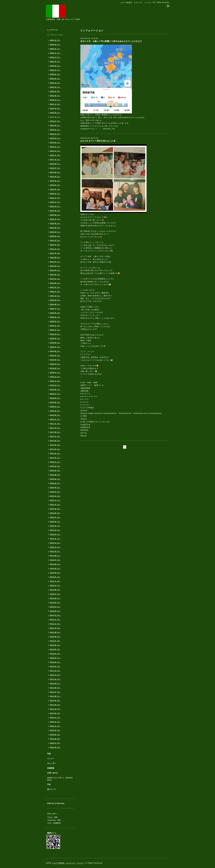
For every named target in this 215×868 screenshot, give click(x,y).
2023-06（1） (55, 172)
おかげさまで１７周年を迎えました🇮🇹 (98, 141)
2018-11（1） (55, 381)
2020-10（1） (55, 296)
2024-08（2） (55, 117)
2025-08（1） (55, 66)
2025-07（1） (55, 70)
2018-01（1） (55, 419)
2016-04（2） (55, 488)
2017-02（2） (55, 453)
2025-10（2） (55, 62)
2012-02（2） (55, 662)
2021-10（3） (55, 253)
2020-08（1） (55, 304)
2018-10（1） (55, 385)
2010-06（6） (55, 747)
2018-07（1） (55, 394)
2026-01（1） (55, 49)
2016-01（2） (55, 496)
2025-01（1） (55, 96)
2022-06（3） (55, 223)
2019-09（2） (55, 338)
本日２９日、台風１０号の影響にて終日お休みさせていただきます (111, 41)
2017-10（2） (55, 428)
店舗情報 (51, 768)
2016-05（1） (55, 483)
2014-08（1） (55, 556)
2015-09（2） (55, 509)
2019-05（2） (55, 355)
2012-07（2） (55, 641)
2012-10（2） (55, 628)
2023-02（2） (55, 189)
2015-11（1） (55, 500)
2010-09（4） (55, 735)
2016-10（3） (55, 466)
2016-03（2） (55, 492)
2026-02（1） (55, 45)
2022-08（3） (55, 215)
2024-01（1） (55, 147)
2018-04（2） (55, 407)
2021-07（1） (55, 262)
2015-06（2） (55, 522)
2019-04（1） (55, 360)
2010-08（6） (55, 739)
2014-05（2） (55, 568)
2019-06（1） (55, 351)
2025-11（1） (55, 57)
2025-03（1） (55, 87)
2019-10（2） (55, 334)
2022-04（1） (55, 232)
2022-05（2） (55, 228)
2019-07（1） (55, 347)
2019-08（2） (55, 343)
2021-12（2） (55, 249)
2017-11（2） (55, 424)
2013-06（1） (55, 598)
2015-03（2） (55, 534)
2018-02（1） (55, 415)
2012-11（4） (55, 624)
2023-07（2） (55, 168)
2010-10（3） (55, 730)
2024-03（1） (55, 138)
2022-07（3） (55, 219)
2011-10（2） (55, 679)
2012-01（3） (55, 666)
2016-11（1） (55, 462)
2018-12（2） (55, 377)
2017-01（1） (55, 458)
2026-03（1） (55, 40)
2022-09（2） (55, 211)
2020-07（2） (55, 309)
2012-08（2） (55, 637)
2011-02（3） (55, 713)
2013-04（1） (55, 607)
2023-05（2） (55, 177)
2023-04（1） (55, 181)
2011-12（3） (55, 671)
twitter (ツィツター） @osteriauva (60, 779)
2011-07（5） (55, 692)
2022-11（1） (55, 202)
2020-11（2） (55, 292)
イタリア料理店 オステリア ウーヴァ (68, 863)
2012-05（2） (55, 649)
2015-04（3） (55, 530)
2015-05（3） (55, 526)
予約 (49, 784)
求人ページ (52, 789)
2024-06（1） (55, 125)
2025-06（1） (55, 74)
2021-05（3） (55, 270)
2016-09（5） (55, 470)
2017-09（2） (55, 432)
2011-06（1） (55, 696)
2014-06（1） (55, 564)
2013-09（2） (55, 590)
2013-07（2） (55, 594)
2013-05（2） (55, 603)
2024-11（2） (55, 104)
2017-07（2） (55, 436)
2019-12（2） (55, 326)
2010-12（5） (55, 722)
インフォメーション (55, 35)
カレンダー (52, 763)
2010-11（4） (55, 726)
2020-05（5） (55, 313)
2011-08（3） (55, 688)
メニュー (51, 758)
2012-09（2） (55, 632)
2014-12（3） (55, 543)
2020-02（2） (55, 321)
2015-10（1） (55, 505)
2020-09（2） (55, 300)
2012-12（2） (55, 620)
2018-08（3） (55, 390)
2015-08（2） (55, 513)
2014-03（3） (55, 573)
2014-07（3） (55, 560)
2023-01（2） (55, 194)
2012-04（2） (55, 654)
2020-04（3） (55, 317)
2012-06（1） (55, 645)
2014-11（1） (55, 547)
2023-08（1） (55, 164)
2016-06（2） (55, 479)
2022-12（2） (55, 198)
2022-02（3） (55, 240)
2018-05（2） (55, 402)
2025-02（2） (55, 91)
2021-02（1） (55, 283)
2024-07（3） (55, 121)
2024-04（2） (55, 134)
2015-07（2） (55, 517)
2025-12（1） (55, 53)
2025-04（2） (55, 83)
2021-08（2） (55, 258)
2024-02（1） (55, 142)
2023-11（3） (55, 155)
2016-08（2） (55, 475)
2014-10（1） (55, 551)
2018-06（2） (55, 398)
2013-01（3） (55, 615)
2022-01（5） (55, 245)
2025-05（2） (55, 79)
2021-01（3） (55, 287)
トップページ (53, 30)
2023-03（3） (55, 185)
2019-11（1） (55, 330)
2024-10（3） (55, 108)
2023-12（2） (55, 151)
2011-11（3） (55, 675)
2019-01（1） (55, 373)
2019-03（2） (55, 364)
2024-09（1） (55, 113)
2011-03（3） (55, 709)
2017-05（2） (55, 445)
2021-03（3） (55, 279)
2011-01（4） (55, 718)
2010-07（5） (55, 743)
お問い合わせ (53, 773)
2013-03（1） (55, 611)
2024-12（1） (55, 100)
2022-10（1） (55, 206)
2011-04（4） (55, 705)
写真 (49, 754)
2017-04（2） (55, 449)
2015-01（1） (55, 539)
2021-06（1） (55, 266)
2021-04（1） (55, 275)
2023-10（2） (55, 160)
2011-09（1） (55, 683)
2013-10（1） (55, 585)
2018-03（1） (55, 411)
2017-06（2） (55, 441)
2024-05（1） (55, 130)
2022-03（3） (55, 236)
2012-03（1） (55, 658)
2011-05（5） (55, 701)
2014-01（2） (55, 577)
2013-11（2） (55, 581)
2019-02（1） (55, 368)
